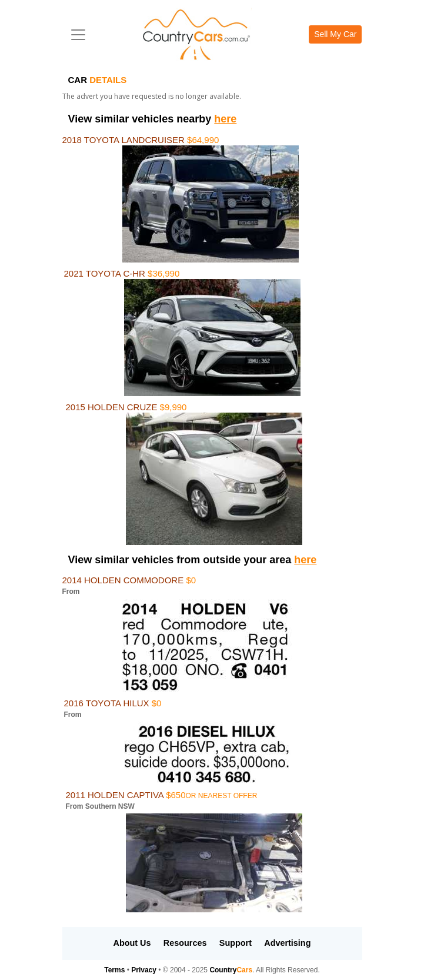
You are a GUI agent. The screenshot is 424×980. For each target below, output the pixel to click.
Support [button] (236, 943)
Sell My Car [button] (335, 34)
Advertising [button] (287, 943)
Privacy (144, 970)
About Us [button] (132, 943)
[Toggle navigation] (78, 35)
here (225, 119)
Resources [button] (185, 943)
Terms (114, 970)
